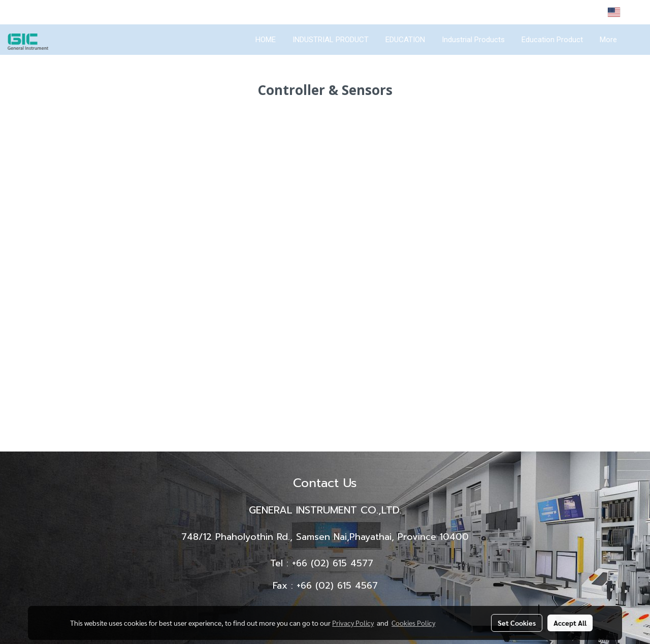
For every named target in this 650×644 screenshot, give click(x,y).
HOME (266, 40)
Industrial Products (473, 40)
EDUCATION (405, 40)
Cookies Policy (413, 623)
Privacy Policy (353, 623)
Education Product (552, 40)
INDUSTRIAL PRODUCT (331, 40)
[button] (634, 40)
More (608, 40)
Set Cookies (517, 623)
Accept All (570, 623)
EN (621, 12)
